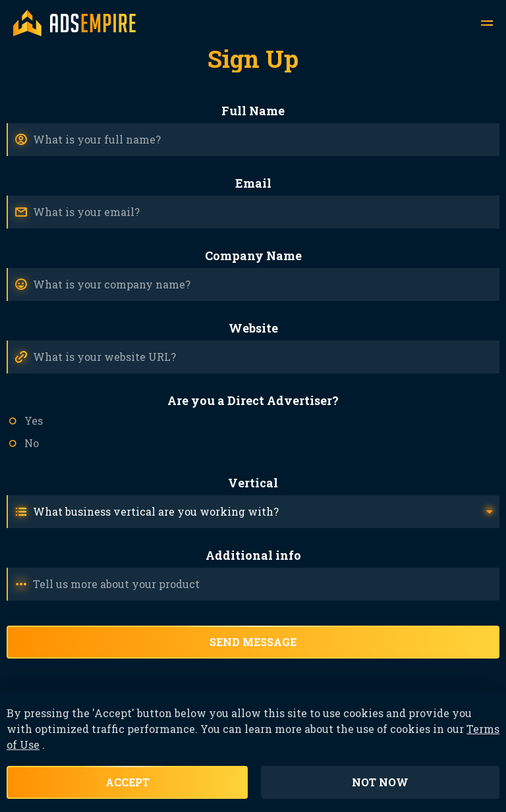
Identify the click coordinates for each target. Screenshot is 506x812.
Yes (34, 420)
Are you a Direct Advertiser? (253, 400)
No (32, 443)
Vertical (253, 483)
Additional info (253, 555)
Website (253, 328)
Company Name (253, 256)
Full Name (253, 111)
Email (253, 183)
